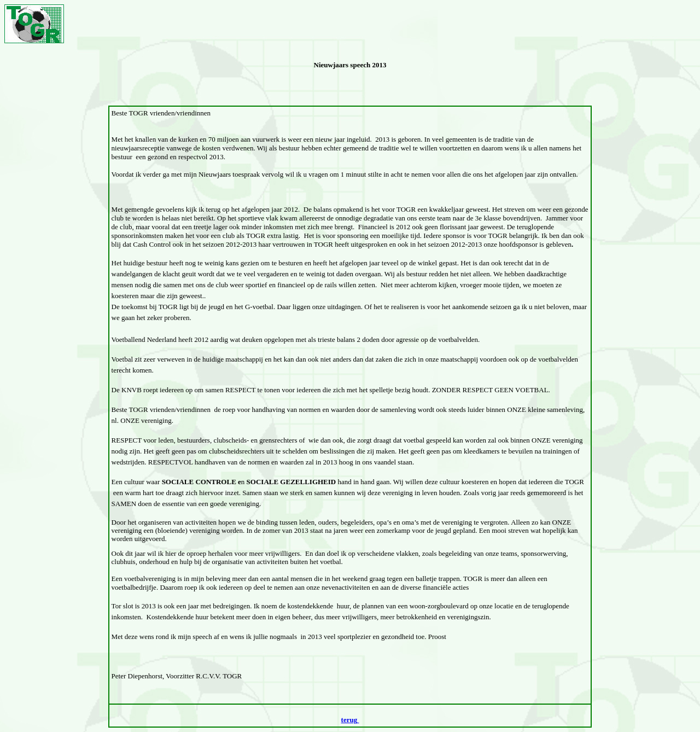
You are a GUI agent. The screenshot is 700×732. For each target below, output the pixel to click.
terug (349, 720)
